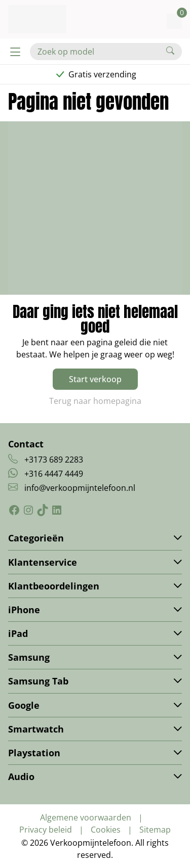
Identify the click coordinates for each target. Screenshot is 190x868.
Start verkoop (95, 379)
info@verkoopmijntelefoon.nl (80, 488)
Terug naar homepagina (95, 401)
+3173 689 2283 (54, 460)
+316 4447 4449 (54, 474)
